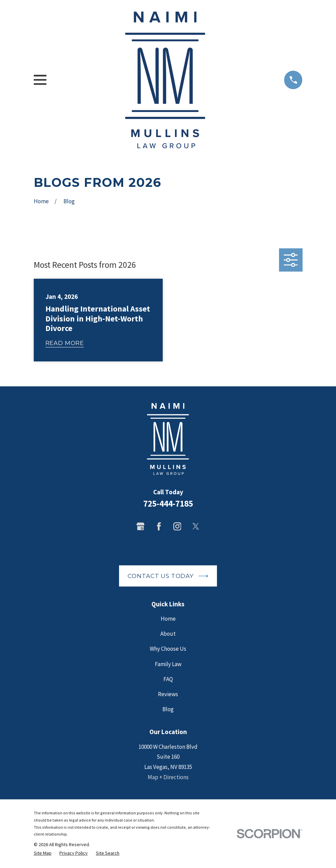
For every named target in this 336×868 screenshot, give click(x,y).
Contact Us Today (168, 576)
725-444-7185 (168, 504)
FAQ (168, 679)
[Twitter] (196, 526)
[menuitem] (43, 853)
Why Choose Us (168, 649)
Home (168, 619)
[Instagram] (177, 526)
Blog (168, 709)
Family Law (168, 664)
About (168, 634)
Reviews (168, 694)
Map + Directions (168, 777)
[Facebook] (159, 526)
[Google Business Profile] (141, 526)
